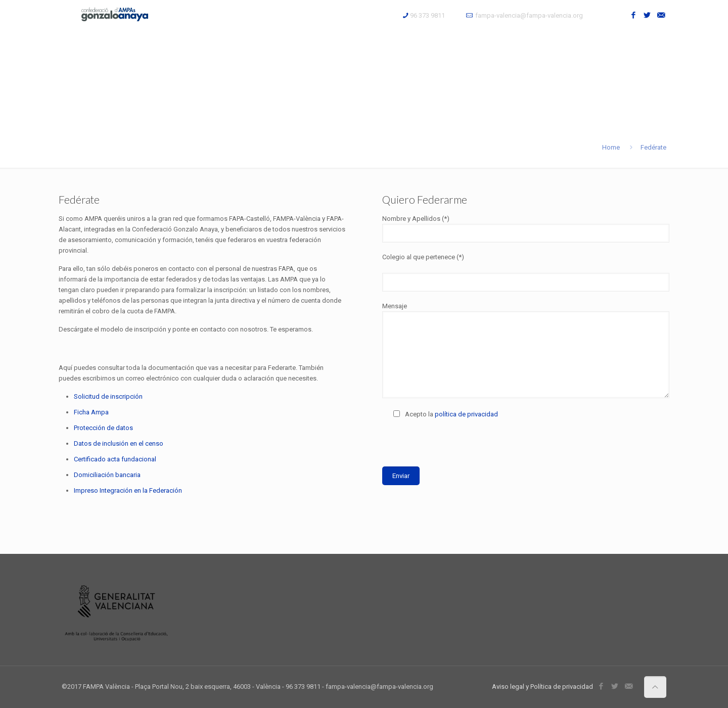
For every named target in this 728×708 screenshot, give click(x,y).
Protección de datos (103, 428)
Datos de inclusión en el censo (119, 443)
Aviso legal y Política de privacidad (542, 687)
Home (611, 147)
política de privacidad (466, 414)
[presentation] (459, 446)
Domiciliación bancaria (107, 475)
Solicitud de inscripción (108, 396)
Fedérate (653, 147)
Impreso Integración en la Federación (128, 490)
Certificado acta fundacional (115, 459)
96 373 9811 (427, 15)
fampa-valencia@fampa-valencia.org (529, 15)
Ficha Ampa (91, 412)
